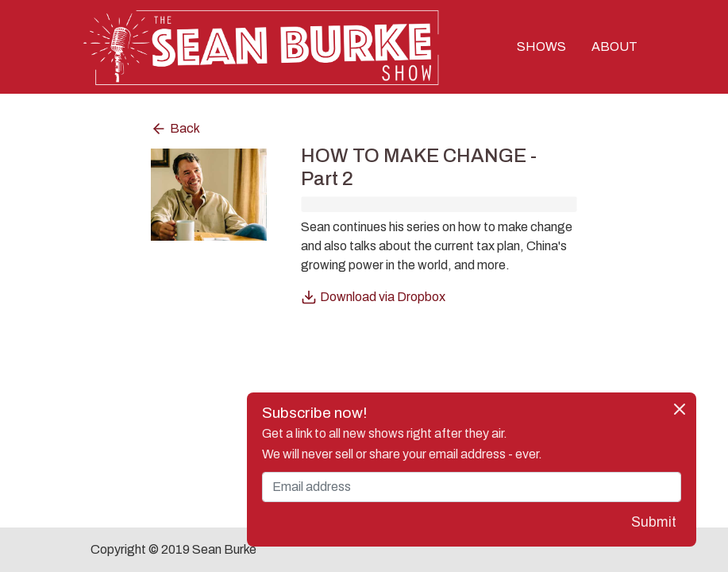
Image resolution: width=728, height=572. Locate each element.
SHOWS (541, 46)
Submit (654, 522)
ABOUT (614, 46)
